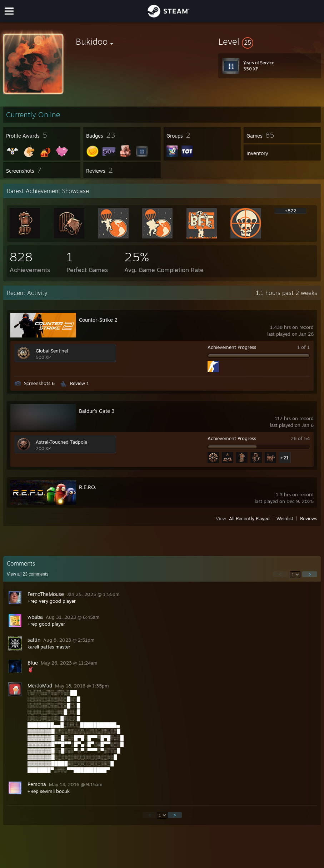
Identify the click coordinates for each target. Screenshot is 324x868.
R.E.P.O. (88, 487)
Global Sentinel (52, 351)
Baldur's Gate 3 (97, 411)
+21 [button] (285, 458)
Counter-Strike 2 (98, 320)
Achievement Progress (232, 347)
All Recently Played (249, 518)
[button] (270, 41)
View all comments (28, 574)
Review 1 (79, 383)
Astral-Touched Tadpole (61, 442)
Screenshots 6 (39, 383)
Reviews (309, 518)
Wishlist (285, 518)
